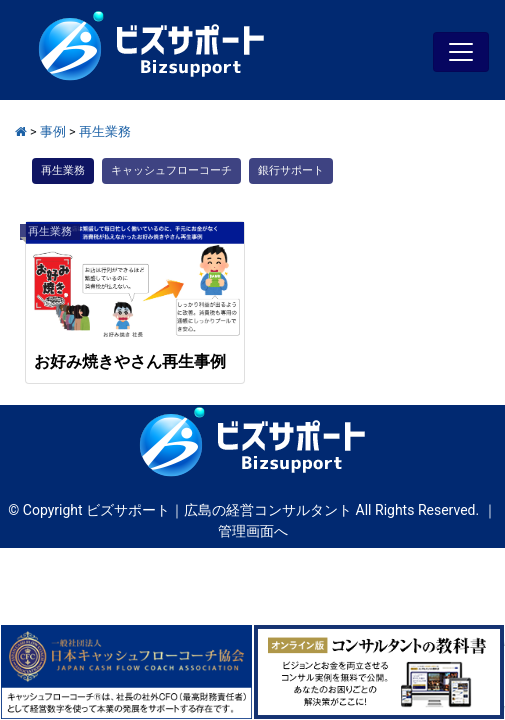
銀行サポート (291, 170)
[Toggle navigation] (461, 52)
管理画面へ (253, 531)
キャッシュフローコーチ (171, 170)
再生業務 (63, 170)
